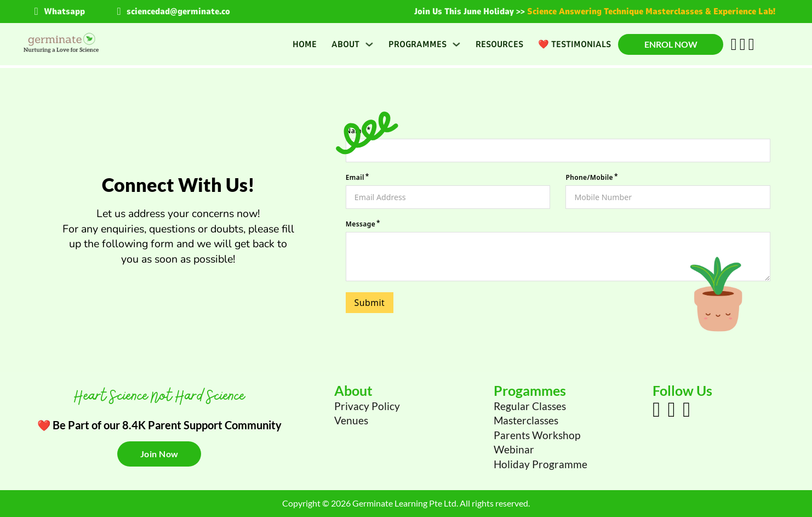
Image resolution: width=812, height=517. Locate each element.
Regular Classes (530, 406)
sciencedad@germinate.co (178, 12)
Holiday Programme (541, 464)
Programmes (418, 44)
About (345, 44)
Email (355, 177)
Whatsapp (64, 12)
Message (361, 224)
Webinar (514, 449)
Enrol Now (671, 44)
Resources (499, 44)
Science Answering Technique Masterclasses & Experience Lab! (651, 12)
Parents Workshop (537, 435)
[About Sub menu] (369, 44)
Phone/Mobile (589, 177)
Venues (351, 420)
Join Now (159, 454)
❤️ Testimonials (574, 44)
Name (356, 128)
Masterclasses (526, 420)
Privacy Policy (367, 406)
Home (305, 44)
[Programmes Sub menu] (456, 44)
